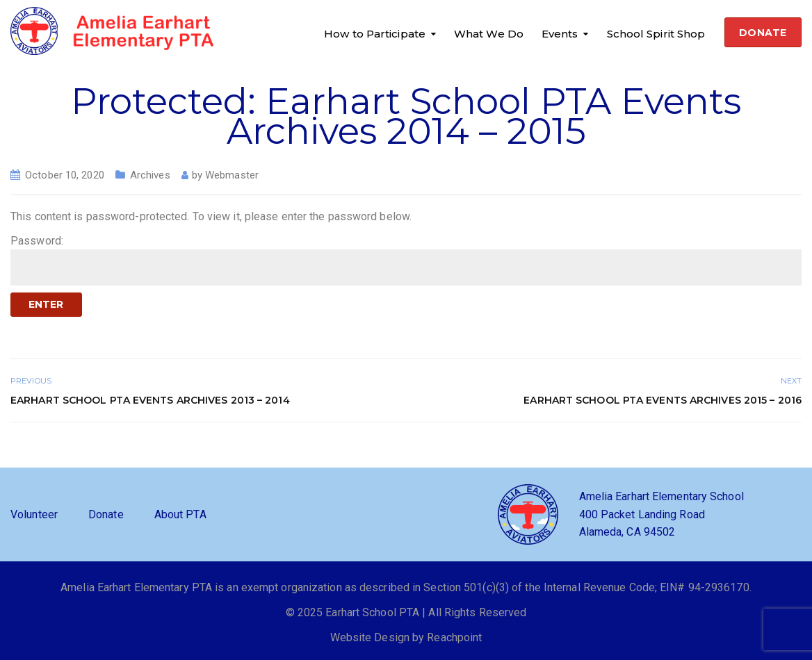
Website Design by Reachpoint (406, 637)
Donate (106, 514)
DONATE (763, 33)
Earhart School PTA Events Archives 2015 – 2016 (663, 400)
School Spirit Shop (656, 34)
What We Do (489, 34)
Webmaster (232, 175)
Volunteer (34, 514)
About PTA (180, 514)
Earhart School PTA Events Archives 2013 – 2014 (150, 400)
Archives (150, 175)
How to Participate (375, 34)
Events (560, 34)
